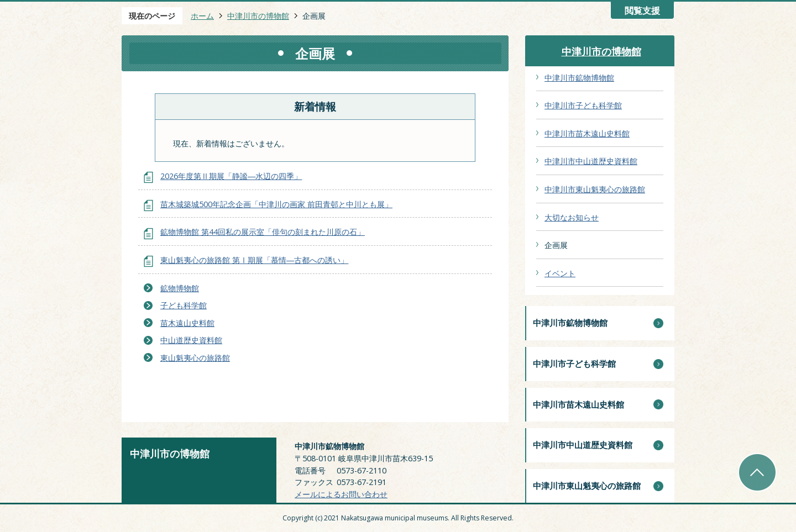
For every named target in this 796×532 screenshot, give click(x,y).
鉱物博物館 (180, 288)
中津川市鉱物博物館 (579, 78)
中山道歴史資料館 (191, 340)
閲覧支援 (642, 11)
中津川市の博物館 (258, 16)
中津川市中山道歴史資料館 (591, 161)
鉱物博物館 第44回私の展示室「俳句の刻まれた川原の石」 (263, 232)
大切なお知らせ (572, 217)
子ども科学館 (184, 305)
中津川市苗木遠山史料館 (587, 133)
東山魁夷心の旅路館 (195, 358)
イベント (560, 273)
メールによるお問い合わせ (341, 494)
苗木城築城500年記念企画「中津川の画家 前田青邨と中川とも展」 (276, 204)
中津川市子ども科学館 (583, 105)
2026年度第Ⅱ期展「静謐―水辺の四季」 (231, 176)
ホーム (202, 16)
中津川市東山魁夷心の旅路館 (595, 189)
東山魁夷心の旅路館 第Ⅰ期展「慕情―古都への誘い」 (254, 260)
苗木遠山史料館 (187, 323)
